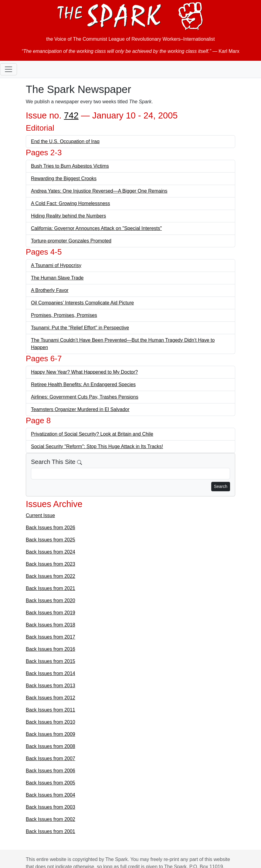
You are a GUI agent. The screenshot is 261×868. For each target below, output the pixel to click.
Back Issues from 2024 (51, 552)
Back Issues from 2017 (51, 637)
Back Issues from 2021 (51, 588)
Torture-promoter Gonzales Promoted (71, 241)
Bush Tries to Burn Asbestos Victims (70, 166)
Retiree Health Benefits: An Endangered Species (83, 384)
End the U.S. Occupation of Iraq (65, 141)
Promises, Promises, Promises (64, 315)
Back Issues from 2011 (51, 710)
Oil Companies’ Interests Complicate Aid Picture (82, 303)
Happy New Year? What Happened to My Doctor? (84, 372)
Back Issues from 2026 (51, 528)
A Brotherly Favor (50, 290)
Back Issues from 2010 (51, 722)
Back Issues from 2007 (51, 758)
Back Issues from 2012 (51, 698)
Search (221, 486)
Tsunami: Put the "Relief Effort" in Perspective (80, 328)
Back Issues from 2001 (51, 831)
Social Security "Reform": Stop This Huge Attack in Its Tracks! (97, 446)
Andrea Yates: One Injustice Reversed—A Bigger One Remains (99, 191)
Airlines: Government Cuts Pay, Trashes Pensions (85, 397)
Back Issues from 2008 (51, 746)
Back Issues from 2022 (51, 576)
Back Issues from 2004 (51, 795)
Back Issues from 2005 (51, 783)
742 (71, 115)
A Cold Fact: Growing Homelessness (71, 203)
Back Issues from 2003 (51, 807)
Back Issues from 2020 (51, 600)
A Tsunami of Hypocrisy (56, 265)
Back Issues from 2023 (51, 564)
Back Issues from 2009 (51, 734)
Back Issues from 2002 (51, 819)
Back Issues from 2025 (51, 540)
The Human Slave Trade (57, 278)
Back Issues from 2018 (51, 625)
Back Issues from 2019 (51, 613)
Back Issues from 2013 (51, 686)
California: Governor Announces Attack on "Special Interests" (96, 228)
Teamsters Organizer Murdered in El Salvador (80, 409)
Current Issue (40, 515)
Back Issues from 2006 (51, 771)
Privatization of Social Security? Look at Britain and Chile (92, 434)
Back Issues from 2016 (51, 649)
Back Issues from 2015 (51, 661)
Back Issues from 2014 (51, 673)
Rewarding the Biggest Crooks (64, 178)
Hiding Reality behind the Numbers (68, 216)
